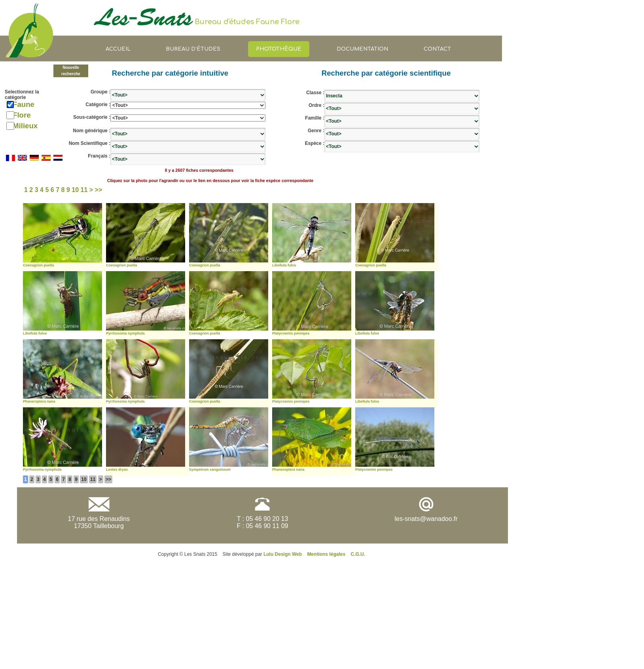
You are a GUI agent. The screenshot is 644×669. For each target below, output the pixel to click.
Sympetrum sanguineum (210, 469)
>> (108, 479)
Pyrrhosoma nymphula (125, 333)
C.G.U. (358, 554)
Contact (437, 49)
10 (84, 479)
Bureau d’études (193, 49)
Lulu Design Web (283, 554)
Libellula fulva (284, 265)
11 (93, 479)
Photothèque (279, 49)
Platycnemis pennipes (291, 333)
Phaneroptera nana (39, 401)
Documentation (362, 49)
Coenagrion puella (39, 265)
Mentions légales (326, 554)
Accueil (118, 49)
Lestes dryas (117, 469)
